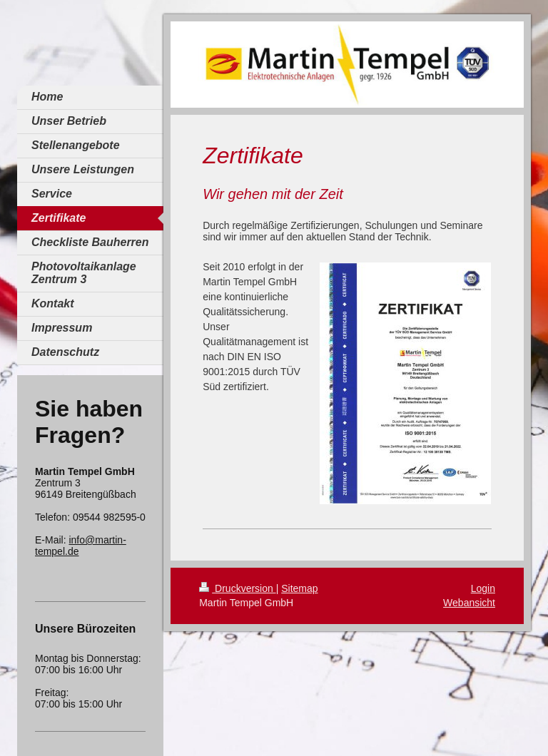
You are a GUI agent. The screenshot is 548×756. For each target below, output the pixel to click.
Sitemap (299, 588)
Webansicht (469, 603)
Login (483, 588)
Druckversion (237, 588)
